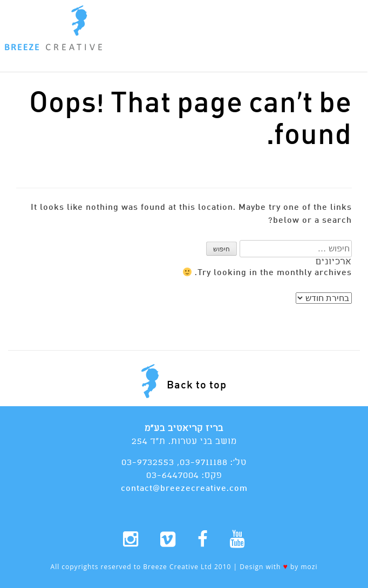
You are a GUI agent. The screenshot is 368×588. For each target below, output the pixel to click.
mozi (309, 567)
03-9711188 (204, 463)
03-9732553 (148, 463)
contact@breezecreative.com (184, 488)
